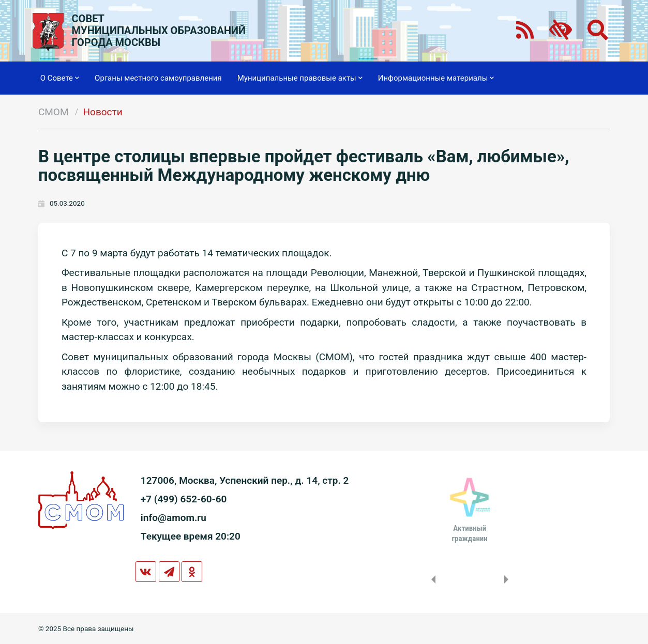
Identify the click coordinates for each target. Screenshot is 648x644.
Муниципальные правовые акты (300, 78)
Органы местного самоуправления (158, 78)
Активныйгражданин (470, 533)
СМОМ (54, 112)
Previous (431, 579)
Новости (103, 112)
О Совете (60, 78)
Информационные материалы (436, 78)
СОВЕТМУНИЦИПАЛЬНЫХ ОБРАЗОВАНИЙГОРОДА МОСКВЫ (159, 31)
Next (508, 579)
